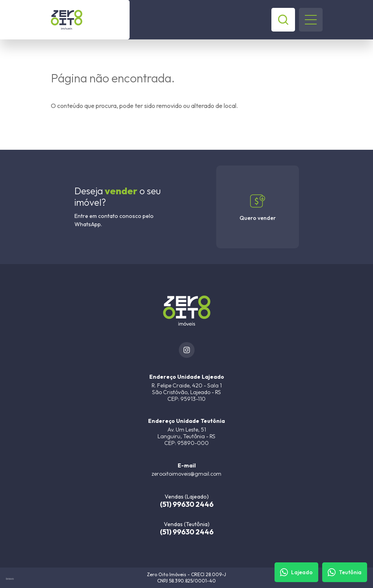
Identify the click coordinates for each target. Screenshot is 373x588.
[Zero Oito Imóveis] (90, 20)
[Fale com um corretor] (296, 572)
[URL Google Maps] (187, 388)
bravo (10, 579)
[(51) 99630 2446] (187, 501)
